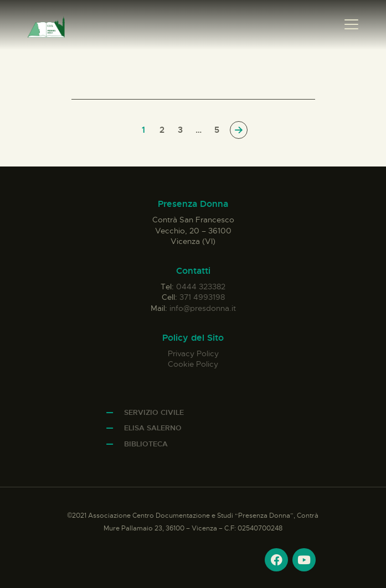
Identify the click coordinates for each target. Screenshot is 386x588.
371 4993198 (202, 297)
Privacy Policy (193, 353)
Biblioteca (146, 444)
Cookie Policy (193, 364)
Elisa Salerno (153, 428)
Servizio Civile (154, 412)
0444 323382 (201, 287)
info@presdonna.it (203, 308)
